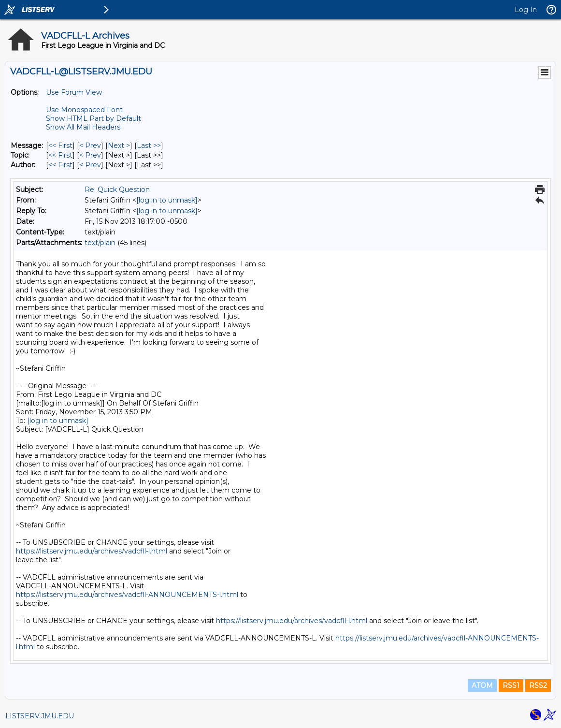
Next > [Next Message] (119, 146)
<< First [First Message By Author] (60, 165)
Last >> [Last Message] (149, 146)
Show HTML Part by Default (93, 118)
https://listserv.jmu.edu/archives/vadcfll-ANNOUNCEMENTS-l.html (127, 595)
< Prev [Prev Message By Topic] (90, 155)
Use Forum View (74, 92)
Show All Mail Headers (83, 127)
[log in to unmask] (167, 200)
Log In (526, 10)
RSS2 (538, 685)
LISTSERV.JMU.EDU (40, 716)
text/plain (100, 243)
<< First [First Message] (60, 146)
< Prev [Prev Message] (90, 146)
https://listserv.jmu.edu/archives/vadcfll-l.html (92, 551)
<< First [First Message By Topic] (60, 155)
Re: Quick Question (117, 189)
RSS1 (511, 685)
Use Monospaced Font (84, 110)
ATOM (482, 685)
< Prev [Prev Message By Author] (90, 165)
